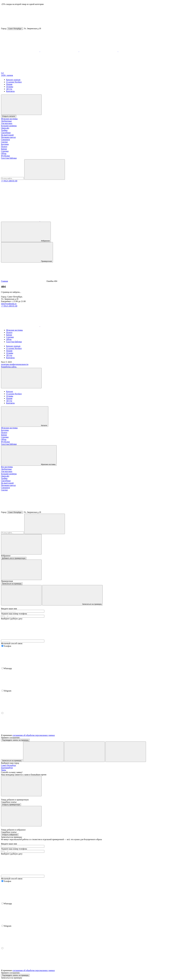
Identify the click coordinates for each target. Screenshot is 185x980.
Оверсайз (5, 128)
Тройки (4, 130)
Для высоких (7, 123)
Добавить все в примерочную (14, 558)
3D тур (9, 89)
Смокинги (5, 140)
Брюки (4, 149)
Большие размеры (9, 126)
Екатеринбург (7, 768)
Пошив (9, 84)
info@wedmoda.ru (9, 304)
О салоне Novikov (14, 82)
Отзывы (10, 87)
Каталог (10, 391)
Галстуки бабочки (9, 158)
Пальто (4, 147)
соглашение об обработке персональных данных (34, 735)
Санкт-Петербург (15, 29)
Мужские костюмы (9, 119)
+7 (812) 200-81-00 (9, 181)
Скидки (4, 142)
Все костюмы (7, 467)
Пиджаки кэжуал (8, 137)
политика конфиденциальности (15, 364)
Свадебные (6, 133)
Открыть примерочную (11, 805)
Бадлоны (5, 144)
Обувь (4, 153)
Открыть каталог (9, 116)
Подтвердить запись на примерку (15, 740)
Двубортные (6, 121)
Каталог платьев (13, 80)
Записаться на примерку (12, 584)
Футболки (5, 156)
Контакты (10, 91)
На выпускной (7, 135)
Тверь (4, 770)
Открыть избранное (10, 835)
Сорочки (5, 151)
